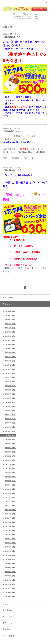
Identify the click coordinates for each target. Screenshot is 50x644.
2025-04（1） (10, 357)
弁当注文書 (7, 610)
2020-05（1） (10, 564)
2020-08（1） (10, 555)
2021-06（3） (10, 518)
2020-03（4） (10, 572)
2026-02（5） (10, 320)
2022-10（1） (10, 464)
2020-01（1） (10, 580)
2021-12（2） (10, 502)
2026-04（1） (10, 311)
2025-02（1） (10, 365)
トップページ (8, 298)
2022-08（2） (10, 473)
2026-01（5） (10, 324)
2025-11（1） (10, 332)
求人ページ (7, 623)
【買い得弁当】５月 (12, 170)
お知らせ (6, 304)
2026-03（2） (10, 315)
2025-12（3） (10, 328)
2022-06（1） (10, 477)
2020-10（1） (10, 547)
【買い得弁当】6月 (12, 37)
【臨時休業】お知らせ (13, 131)
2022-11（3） (10, 460)
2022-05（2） (10, 481)
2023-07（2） (10, 431)
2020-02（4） (10, 576)
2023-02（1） (10, 448)
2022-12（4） (10, 456)
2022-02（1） (10, 493)
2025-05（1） (10, 353)
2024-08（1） (10, 390)
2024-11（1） (10, 377)
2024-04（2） (10, 402)
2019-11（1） (10, 588)
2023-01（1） (10, 452)
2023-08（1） (10, 427)
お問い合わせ (8, 636)
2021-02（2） (10, 530)
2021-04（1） (10, 526)
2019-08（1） (10, 597)
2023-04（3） (10, 439)
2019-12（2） (10, 584)
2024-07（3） (10, 394)
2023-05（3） (10, 435)
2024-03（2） (10, 406)
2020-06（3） (10, 559)
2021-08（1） (10, 514)
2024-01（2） (10, 411)
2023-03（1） (10, 444)
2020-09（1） (10, 551)
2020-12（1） (10, 539)
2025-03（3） (10, 361)
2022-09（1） (10, 468)
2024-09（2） (10, 386)
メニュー (6, 604)
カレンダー (7, 617)
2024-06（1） (10, 398)
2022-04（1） (10, 485)
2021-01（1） (10, 535)
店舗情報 (6, 629)
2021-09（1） (10, 510)
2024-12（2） (10, 373)
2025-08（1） (10, 344)
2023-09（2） (10, 423)
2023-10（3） (10, 419)
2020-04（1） (10, 568)
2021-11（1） (10, 506)
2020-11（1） (10, 543)
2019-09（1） (10, 592)
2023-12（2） (10, 415)
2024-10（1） (10, 382)
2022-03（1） (10, 489)
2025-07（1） (10, 349)
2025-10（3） (10, 336)
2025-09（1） (10, 340)
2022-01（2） (10, 497)
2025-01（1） (10, 369)
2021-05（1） (10, 522)
